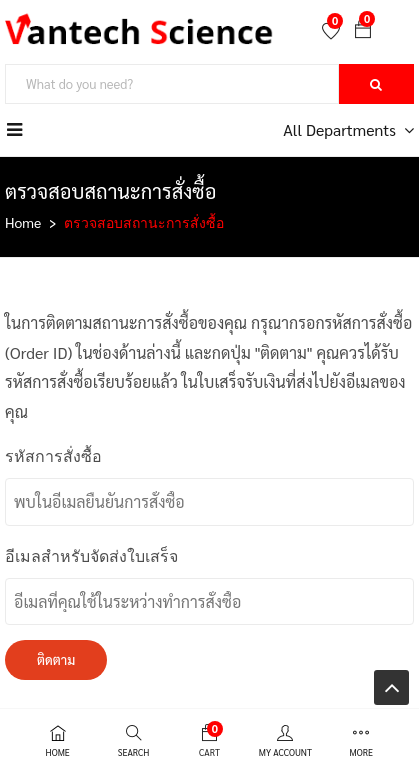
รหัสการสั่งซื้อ (53, 456)
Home (23, 222)
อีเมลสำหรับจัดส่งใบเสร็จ (91, 556)
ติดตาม (56, 659)
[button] (363, 31)
